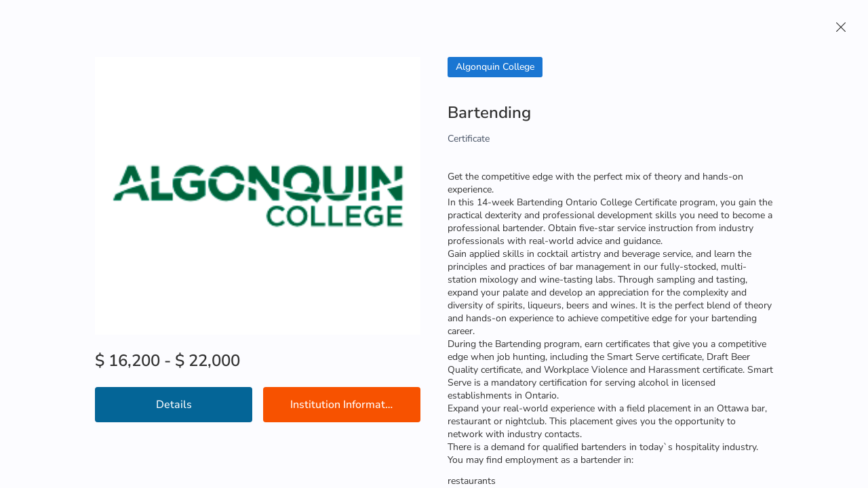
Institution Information (345, 405)
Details (174, 405)
